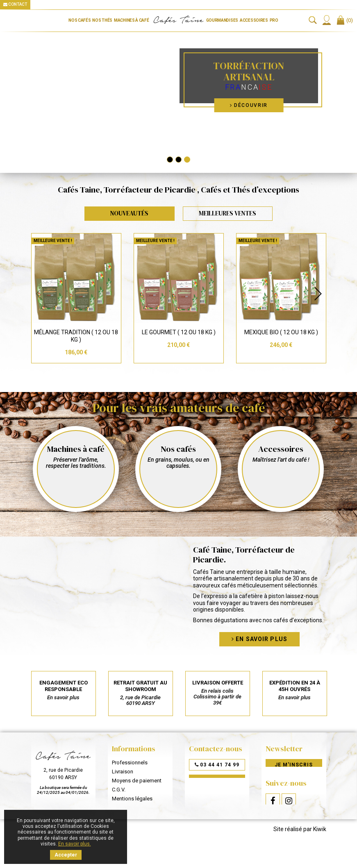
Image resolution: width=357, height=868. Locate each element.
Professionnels (130, 763)
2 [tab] (178, 160)
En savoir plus (259, 639)
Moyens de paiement (137, 781)
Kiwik (320, 848)
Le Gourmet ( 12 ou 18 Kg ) (179, 332)
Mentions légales (132, 799)
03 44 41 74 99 (217, 765)
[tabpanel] (178, 91)
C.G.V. (119, 790)
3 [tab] (187, 160)
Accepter (66, 855)
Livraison (123, 772)
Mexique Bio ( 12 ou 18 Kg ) (281, 332)
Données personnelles (139, 808)
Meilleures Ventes (227, 213)
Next (318, 294)
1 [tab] (170, 160)
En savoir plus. (75, 844)
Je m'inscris (294, 765)
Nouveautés (129, 213)
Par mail (217, 780)
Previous (39, 294)
